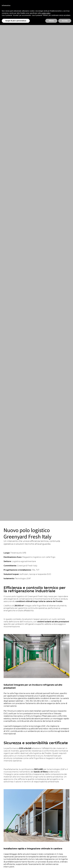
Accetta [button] (65, 21)
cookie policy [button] (46, 13)
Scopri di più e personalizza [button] (16, 21)
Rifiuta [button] (51, 21)
